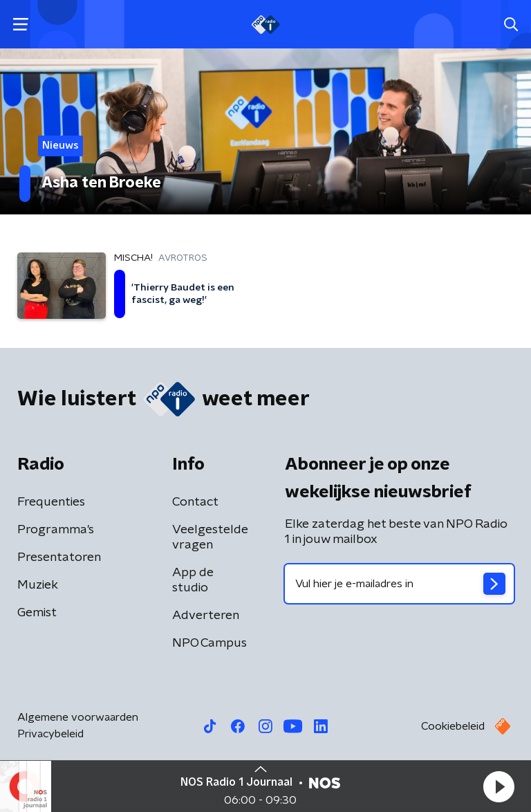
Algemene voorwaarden (78, 717)
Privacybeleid (50, 734)
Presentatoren (59, 557)
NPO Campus (209, 643)
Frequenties (51, 502)
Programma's (56, 530)
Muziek (38, 585)
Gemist (37, 613)
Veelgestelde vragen (210, 537)
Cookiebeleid (453, 726)
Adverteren (206, 616)
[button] (499, 786)
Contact (195, 502)
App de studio (193, 580)
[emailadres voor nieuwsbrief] (399, 584)
